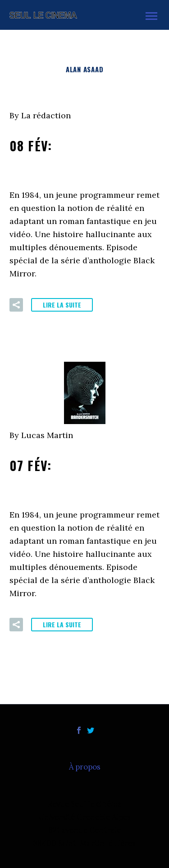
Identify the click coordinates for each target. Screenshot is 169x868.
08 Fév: (80, 155)
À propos (85, 767)
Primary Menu (151, 16)
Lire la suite (62, 305)
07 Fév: (80, 475)
